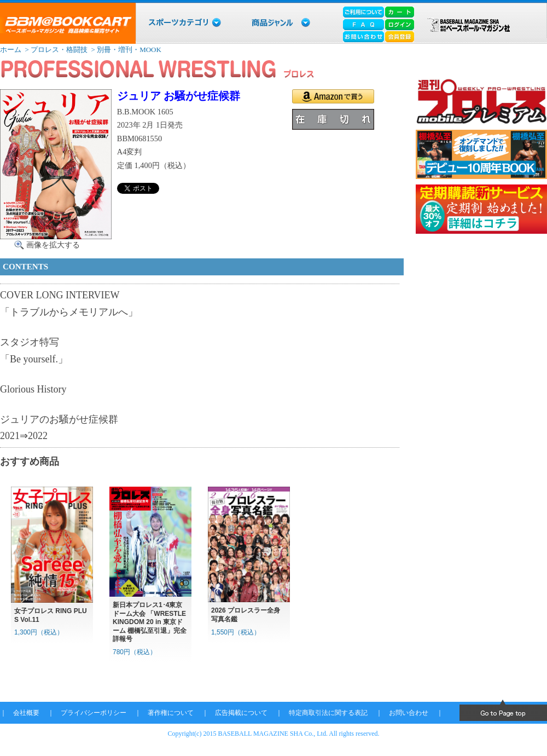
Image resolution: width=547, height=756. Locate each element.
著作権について (171, 713)
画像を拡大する (53, 245)
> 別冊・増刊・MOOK (125, 50)
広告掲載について (241, 713)
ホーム (11, 50)
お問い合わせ (409, 713)
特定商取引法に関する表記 (328, 713)
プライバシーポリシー (94, 713)
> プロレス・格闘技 (55, 50)
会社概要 (26, 713)
